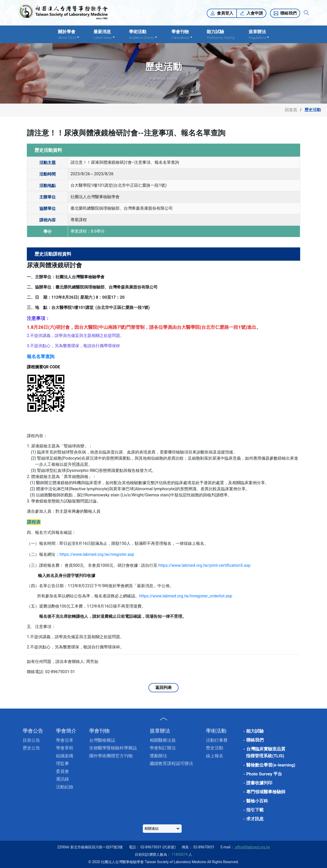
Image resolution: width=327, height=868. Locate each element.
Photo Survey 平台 (264, 774)
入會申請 (255, 13)
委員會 (62, 771)
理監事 (62, 763)
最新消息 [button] (104, 35)
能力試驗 (220, 35)
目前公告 (31, 740)
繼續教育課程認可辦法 (171, 763)
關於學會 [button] (68, 35)
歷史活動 (215, 748)
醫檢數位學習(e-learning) (271, 765)
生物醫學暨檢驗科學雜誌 (113, 748)
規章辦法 (160, 731)
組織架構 (65, 756)
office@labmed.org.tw (252, 847)
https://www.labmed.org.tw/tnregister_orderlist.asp (186, 596)
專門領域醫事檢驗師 (266, 792)
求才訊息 (255, 819)
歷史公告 (31, 748)
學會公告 (33, 731)
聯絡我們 (288, 13)
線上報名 (215, 756)
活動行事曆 (217, 740)
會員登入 (225, 13)
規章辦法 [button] (259, 35)
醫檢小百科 (257, 801)
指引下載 (255, 810)
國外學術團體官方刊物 (111, 756)
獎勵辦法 (158, 756)
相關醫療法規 (163, 740)
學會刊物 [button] (182, 35)
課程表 (34, 522)
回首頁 (291, 110)
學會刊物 (99, 731)
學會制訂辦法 (163, 748)
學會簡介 (66, 731)
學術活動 (216, 731)
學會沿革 (65, 740)
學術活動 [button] (143, 35)
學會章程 (65, 748)
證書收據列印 (259, 783)
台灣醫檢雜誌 (102, 740)
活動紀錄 (65, 787)
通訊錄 (62, 779)
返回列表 (163, 688)
